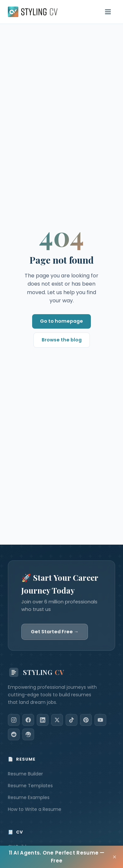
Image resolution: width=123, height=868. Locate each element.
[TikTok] (72, 720)
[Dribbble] (28, 734)
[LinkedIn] (43, 720)
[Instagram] (14, 720)
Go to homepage (61, 321)
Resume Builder (25, 774)
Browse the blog (62, 340)
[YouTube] (100, 720)
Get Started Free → (55, 632)
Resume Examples (29, 797)
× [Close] (114, 857)
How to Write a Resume (35, 809)
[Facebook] (28, 720)
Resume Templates (30, 786)
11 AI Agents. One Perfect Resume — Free (57, 857)
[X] (57, 720)
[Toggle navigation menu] (108, 12)
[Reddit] (14, 734)
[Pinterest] (86, 720)
